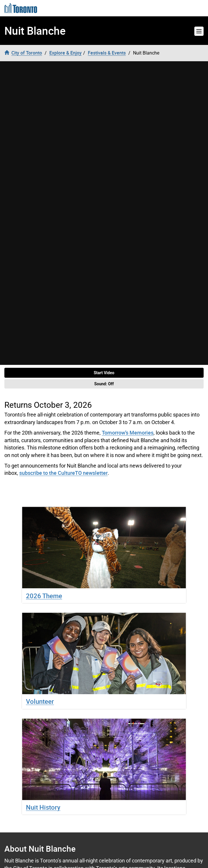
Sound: (104, 384)
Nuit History (43, 807)
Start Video (104, 373)
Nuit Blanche (35, 31)
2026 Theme (44, 596)
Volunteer (40, 701)
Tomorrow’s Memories (128, 433)
